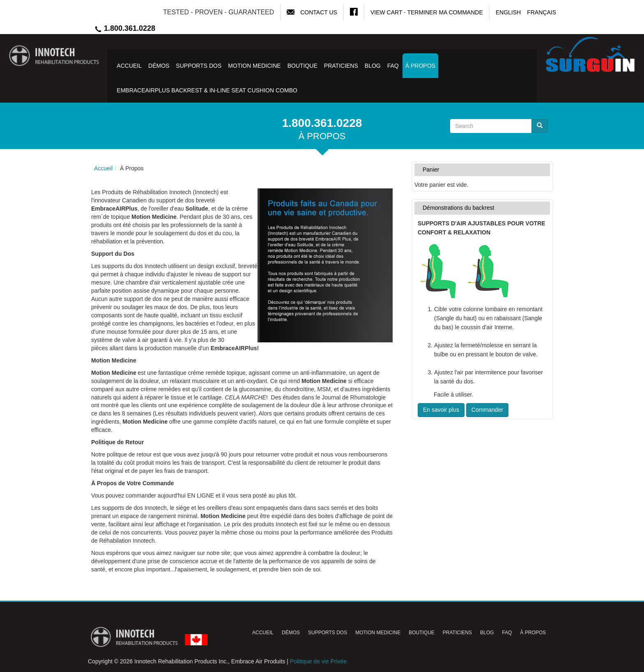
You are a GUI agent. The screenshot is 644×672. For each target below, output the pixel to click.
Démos (159, 66)
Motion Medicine (254, 66)
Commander (487, 410)
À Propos (420, 66)
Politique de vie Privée (319, 661)
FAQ (393, 66)
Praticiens (341, 66)
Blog (373, 66)
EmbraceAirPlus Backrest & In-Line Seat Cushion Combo (207, 90)
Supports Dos (199, 66)
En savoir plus (441, 410)
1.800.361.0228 (125, 28)
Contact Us (319, 12)
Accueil (129, 66)
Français (542, 12)
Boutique (302, 66)
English (508, 12)
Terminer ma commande (445, 12)
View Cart (386, 12)
